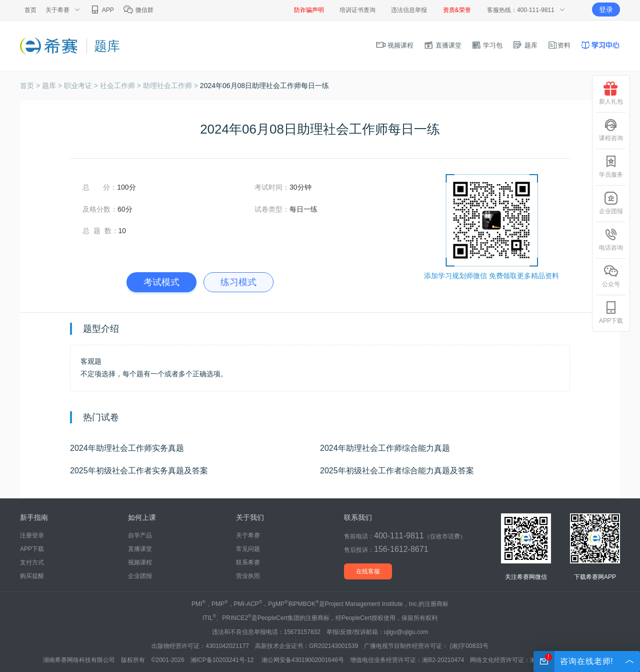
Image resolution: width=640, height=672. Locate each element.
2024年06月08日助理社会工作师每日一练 (264, 86)
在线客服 (368, 571)
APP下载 (32, 549)
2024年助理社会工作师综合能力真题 (385, 448)
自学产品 (140, 535)
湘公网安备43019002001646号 (303, 660)
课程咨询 (611, 130)
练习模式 (238, 282)
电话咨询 (611, 239)
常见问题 (248, 549)
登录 (606, 10)
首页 (30, 10)
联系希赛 (248, 562)
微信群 (138, 10)
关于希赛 (248, 535)
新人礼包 (611, 93)
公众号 (611, 276)
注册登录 (32, 535)
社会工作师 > (121, 86)
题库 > (53, 86)
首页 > (31, 86)
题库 (525, 45)
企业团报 (140, 576)
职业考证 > (82, 86)
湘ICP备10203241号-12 (223, 660)
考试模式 (161, 282)
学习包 (487, 45)
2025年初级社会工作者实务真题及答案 (139, 471)
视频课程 (395, 45)
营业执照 (248, 576)
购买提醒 (32, 576)
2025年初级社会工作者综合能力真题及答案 (397, 471)
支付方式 (32, 562)
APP (102, 10)
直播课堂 (442, 45)
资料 (559, 45)
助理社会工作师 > (171, 86)
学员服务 (611, 166)
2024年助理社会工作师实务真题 (127, 448)
